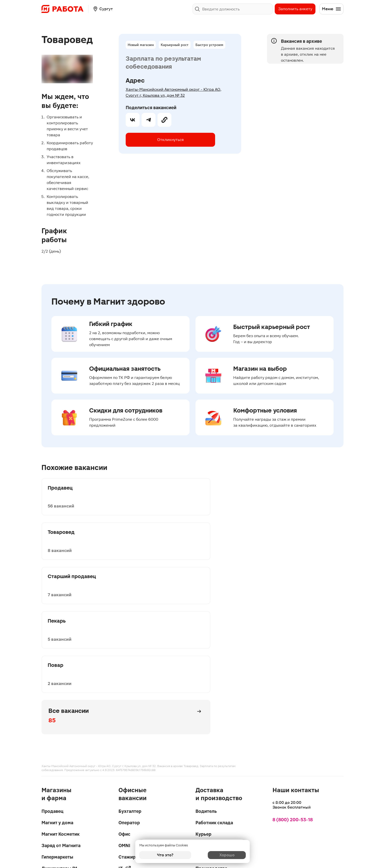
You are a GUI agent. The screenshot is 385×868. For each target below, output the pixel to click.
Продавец (52, 641)
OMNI (124, 676)
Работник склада (214, 653)
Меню (332, 9)
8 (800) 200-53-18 (293, 650)
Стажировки (132, 687)
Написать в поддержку (135, 810)
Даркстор (206, 676)
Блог (201, 747)
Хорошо (220, 855)
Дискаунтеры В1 (59, 699)
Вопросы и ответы (216, 735)
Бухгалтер (130, 641)
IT (125, 699)
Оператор (129, 653)
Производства (211, 699)
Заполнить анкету (295, 9)
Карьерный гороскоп (219, 758)
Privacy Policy (120, 846)
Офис (124, 664)
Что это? (165, 855)
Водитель (206, 641)
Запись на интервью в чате (218, 721)
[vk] (133, 140)
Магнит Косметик (60, 664)
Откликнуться (166, 111)
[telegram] (149, 140)
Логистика (207, 687)
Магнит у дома (57, 653)
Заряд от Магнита (61, 676)
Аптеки (49, 710)
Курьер (203, 664)
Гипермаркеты (57, 687)
